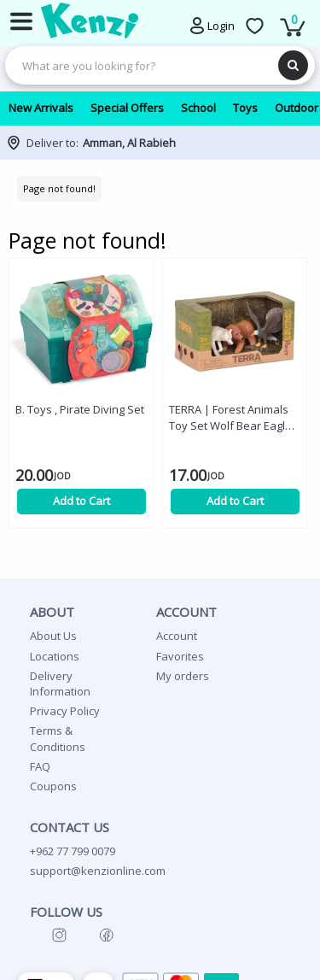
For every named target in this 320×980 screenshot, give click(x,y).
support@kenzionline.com (98, 871)
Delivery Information (60, 684)
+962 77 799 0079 (73, 851)
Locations (55, 656)
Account (177, 636)
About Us (53, 636)
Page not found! (59, 188)
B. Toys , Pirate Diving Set (80, 409)
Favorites (180, 656)
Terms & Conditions (58, 738)
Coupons (53, 786)
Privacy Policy (65, 711)
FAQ (40, 766)
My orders (183, 676)
